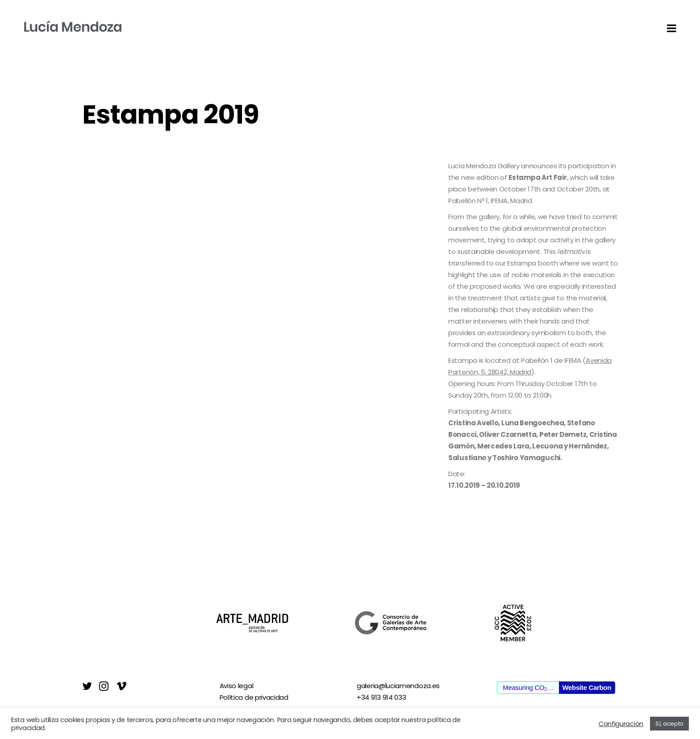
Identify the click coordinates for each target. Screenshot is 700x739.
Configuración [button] (621, 724)
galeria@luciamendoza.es (398, 686)
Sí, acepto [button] (669, 724)
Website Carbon (587, 687)
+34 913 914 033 (381, 697)
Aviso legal (237, 686)
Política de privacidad (254, 697)
